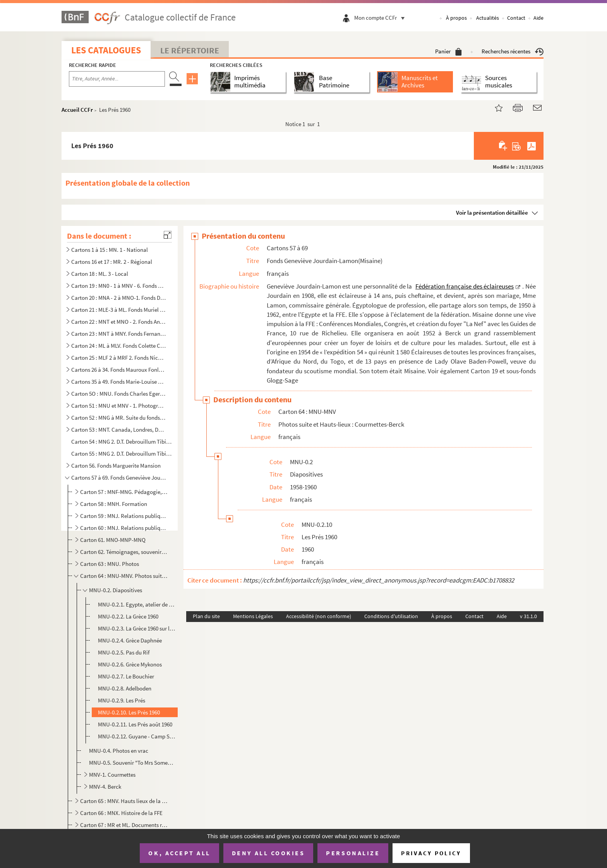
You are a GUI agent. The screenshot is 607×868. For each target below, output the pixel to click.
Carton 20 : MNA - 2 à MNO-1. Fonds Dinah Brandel (119, 298)
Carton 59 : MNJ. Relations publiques (124, 516)
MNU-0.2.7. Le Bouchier (126, 676)
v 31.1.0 (528, 616)
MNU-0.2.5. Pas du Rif (124, 652)
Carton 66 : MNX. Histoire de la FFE (121, 813)
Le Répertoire (190, 50)
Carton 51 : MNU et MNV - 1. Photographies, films (119, 406)
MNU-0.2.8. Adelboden (125, 688)
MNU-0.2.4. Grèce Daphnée (130, 640)
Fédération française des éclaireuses (465, 286)
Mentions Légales (253, 616)
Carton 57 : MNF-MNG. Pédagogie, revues (124, 492)
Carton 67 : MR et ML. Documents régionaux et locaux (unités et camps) (124, 825)
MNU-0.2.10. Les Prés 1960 (129, 712)
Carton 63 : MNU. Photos (110, 564)
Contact (516, 18)
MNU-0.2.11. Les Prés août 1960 (135, 724)
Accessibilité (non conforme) (319, 616)
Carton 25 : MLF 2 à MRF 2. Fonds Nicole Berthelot (119, 358)
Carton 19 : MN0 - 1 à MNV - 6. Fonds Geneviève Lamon (119, 286)
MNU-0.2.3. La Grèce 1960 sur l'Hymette (137, 628)
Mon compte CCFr (381, 18)
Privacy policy (431, 853)
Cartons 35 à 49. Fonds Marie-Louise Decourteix (119, 382)
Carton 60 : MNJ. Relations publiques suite (124, 528)
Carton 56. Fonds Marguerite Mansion (116, 466)
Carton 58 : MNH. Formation (114, 504)
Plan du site (206, 616)
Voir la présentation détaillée (492, 213)
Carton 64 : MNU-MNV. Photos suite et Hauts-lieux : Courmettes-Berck (124, 576)
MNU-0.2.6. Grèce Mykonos (130, 664)
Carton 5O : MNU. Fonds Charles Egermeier (119, 394)
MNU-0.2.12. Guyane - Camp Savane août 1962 (137, 736)
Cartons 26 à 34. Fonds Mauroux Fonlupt (119, 370)
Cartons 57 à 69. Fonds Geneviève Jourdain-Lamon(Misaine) (119, 478)
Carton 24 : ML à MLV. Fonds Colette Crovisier (119, 346)
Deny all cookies (268, 853)
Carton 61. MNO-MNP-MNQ (113, 540)
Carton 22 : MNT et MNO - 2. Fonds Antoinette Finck (119, 322)
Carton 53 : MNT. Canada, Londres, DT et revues (119, 430)
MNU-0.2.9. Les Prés (122, 700)
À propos (456, 18)
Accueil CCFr (77, 110)
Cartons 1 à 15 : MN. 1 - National (110, 250)
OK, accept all (179, 853)
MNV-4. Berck (105, 787)
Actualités (488, 18)
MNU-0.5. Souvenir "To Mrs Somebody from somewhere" (132, 763)
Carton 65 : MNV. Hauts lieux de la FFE (124, 801)
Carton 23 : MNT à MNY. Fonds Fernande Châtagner (119, 334)
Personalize (353, 853)
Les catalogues (106, 50)
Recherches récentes (513, 51)
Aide (538, 18)
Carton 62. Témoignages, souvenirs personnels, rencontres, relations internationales (124, 552)
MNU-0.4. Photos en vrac (119, 751)
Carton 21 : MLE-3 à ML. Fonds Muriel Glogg (119, 310)
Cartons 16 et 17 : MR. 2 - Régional (112, 262)
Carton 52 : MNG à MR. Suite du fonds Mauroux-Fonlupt (119, 418)
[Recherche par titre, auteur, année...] (117, 79)
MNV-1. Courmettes (112, 775)
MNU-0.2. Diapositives (116, 590)
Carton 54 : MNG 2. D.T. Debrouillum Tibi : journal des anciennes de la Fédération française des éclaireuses (122, 442)
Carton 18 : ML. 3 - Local (100, 274)
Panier (448, 51)
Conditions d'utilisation (391, 616)
